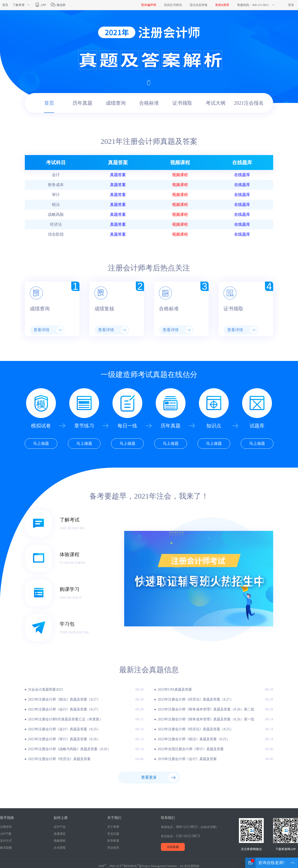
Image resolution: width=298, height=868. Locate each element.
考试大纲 (216, 103)
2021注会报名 (249, 103)
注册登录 (6, 827)
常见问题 (113, 834)
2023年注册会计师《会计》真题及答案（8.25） (64, 729)
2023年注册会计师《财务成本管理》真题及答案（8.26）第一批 (206, 719)
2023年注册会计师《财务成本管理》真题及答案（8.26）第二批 (206, 709)
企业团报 (60, 848)
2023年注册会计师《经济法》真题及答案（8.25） (196, 729)
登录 (291, 5)
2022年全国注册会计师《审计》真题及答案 (191, 749)
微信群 (58, 5)
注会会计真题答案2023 (45, 690)
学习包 (67, 624)
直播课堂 (60, 834)
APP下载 (6, 834)
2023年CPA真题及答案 (175, 690)
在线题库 (242, 175)
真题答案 (118, 175)
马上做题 (41, 443)
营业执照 (113, 848)
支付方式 (6, 841)
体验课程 (70, 554)
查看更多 (149, 777)
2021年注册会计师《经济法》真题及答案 (59, 759)
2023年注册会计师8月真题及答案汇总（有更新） (65, 719)
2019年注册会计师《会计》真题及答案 (187, 759)
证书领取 (182, 103)
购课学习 (70, 589)
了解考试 (70, 520)
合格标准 (149, 103)
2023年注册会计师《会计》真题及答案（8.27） (64, 709)
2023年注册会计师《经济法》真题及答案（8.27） (196, 699)
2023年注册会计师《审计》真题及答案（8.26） (64, 739)
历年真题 (82, 103)
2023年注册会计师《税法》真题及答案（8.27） (64, 699)
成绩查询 (116, 103)
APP (40, 5)
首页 (5, 5)
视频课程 (180, 175)
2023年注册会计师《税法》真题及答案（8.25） (194, 739)
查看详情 (48, 330)
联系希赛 (113, 841)
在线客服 (173, 847)
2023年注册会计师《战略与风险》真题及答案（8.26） (69, 749)
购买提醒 (6, 848)
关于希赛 (113, 827)
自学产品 (60, 827)
